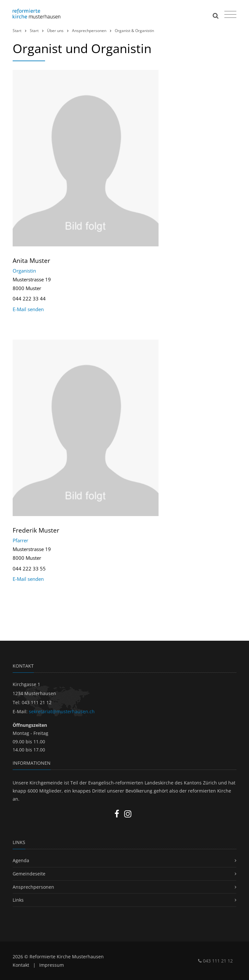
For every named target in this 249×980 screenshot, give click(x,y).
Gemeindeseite (29, 874)
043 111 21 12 (215, 961)
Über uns (55, 31)
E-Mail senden (28, 309)
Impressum (52, 965)
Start (17, 31)
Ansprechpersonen (89, 31)
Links (18, 900)
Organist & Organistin (134, 31)
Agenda (21, 860)
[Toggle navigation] (230, 13)
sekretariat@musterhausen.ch (62, 711)
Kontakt (21, 965)
